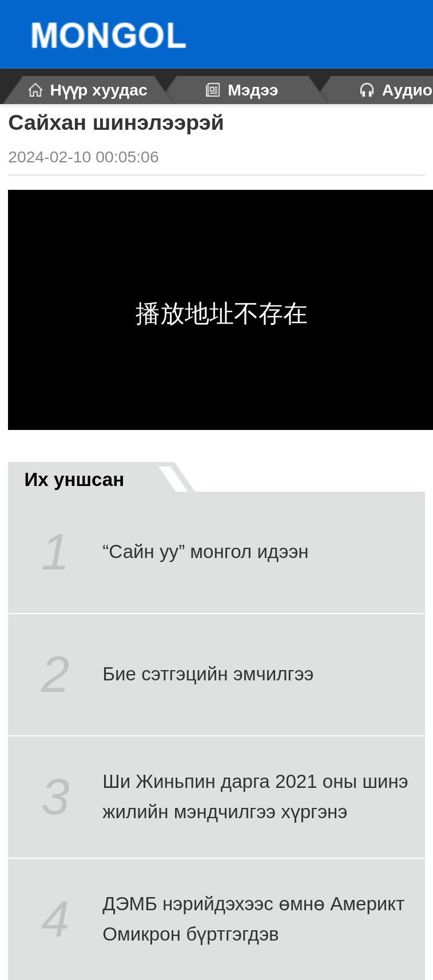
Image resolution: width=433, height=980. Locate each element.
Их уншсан (96, 477)
